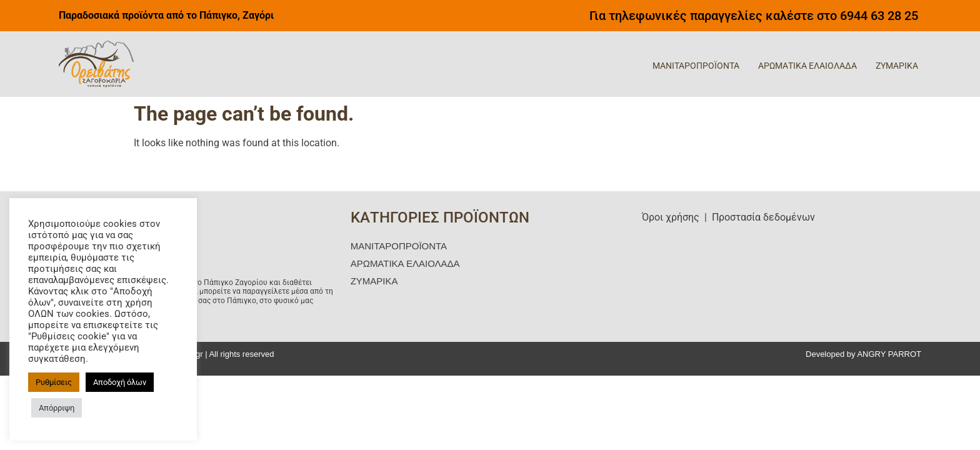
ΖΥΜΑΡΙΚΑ (897, 66)
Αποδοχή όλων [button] (120, 382)
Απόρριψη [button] (57, 408)
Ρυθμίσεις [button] (54, 382)
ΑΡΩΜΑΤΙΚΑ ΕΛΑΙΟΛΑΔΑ (807, 66)
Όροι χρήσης (671, 217)
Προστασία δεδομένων (763, 217)
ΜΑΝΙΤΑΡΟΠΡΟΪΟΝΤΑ (696, 66)
